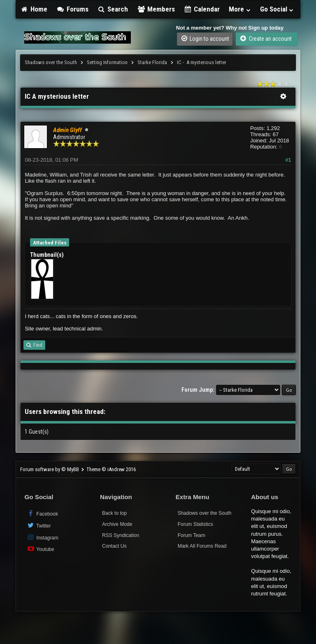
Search (113, 9)
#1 (288, 160)
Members (156, 9)
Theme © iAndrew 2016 (111, 469)
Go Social (277, 9)
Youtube (40, 549)
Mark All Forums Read (202, 546)
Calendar (202, 9)
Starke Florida (152, 62)
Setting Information (107, 62)
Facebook (42, 513)
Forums (72, 9)
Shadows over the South (51, 62)
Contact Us (114, 546)
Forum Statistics (195, 524)
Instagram (42, 537)
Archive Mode (117, 524)
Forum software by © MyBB (50, 469)
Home (34, 9)
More (240, 9)
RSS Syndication (121, 535)
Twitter (38, 525)
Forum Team (192, 535)
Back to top (114, 513)
